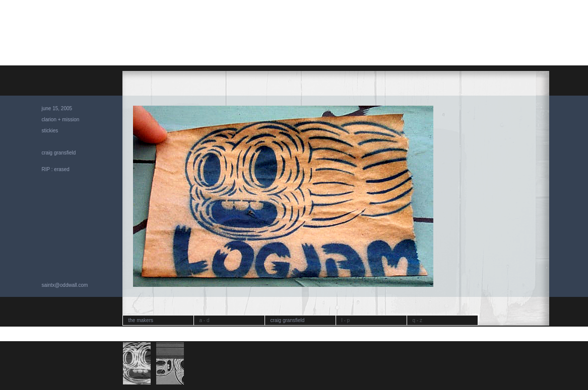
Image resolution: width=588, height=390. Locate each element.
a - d (205, 320)
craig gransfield (59, 153)
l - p (346, 320)
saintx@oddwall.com (65, 285)
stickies (50, 131)
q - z (417, 320)
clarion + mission (61, 120)
